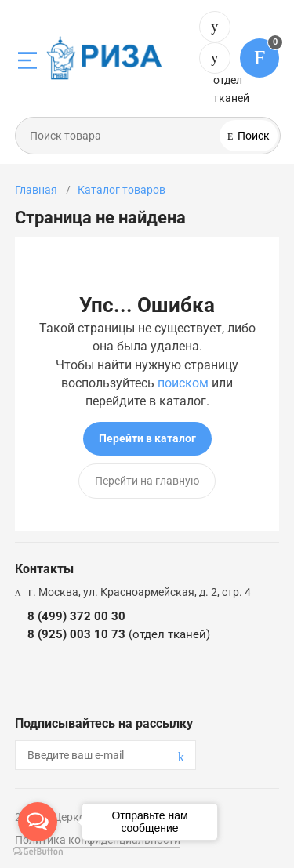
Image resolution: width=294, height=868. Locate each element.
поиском (183, 383)
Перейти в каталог (147, 438)
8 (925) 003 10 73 (215, 58)
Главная (36, 190)
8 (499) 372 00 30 (215, 27)
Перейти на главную (147, 481)
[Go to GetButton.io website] (38, 852)
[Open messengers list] (38, 822)
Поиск (252, 136)
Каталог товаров (122, 190)
